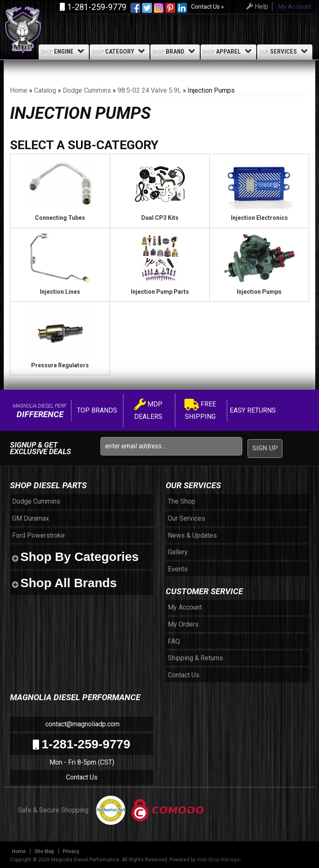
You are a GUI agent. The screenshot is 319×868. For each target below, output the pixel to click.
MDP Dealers (148, 410)
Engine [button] (64, 51)
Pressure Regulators (60, 365)
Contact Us (82, 777)
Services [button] (285, 51)
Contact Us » (207, 7)
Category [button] (120, 51)
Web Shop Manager (219, 860)
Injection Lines (60, 292)
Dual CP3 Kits (160, 218)
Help (256, 6)
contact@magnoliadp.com (82, 724)
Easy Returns (252, 410)
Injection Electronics (259, 218)
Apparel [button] (228, 51)
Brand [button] (175, 51)
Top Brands (96, 410)
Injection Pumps (259, 292)
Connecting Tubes (60, 218)
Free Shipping (200, 410)
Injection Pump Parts (160, 292)
